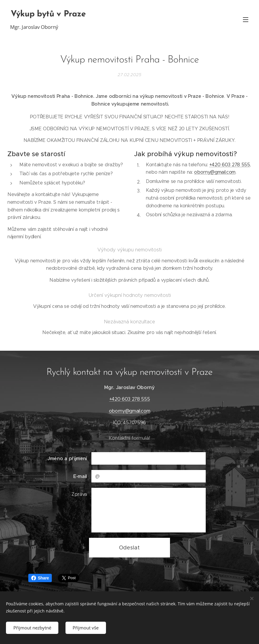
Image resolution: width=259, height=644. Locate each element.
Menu (246, 20)
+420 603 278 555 (230, 164)
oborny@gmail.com (215, 172)
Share (40, 578)
